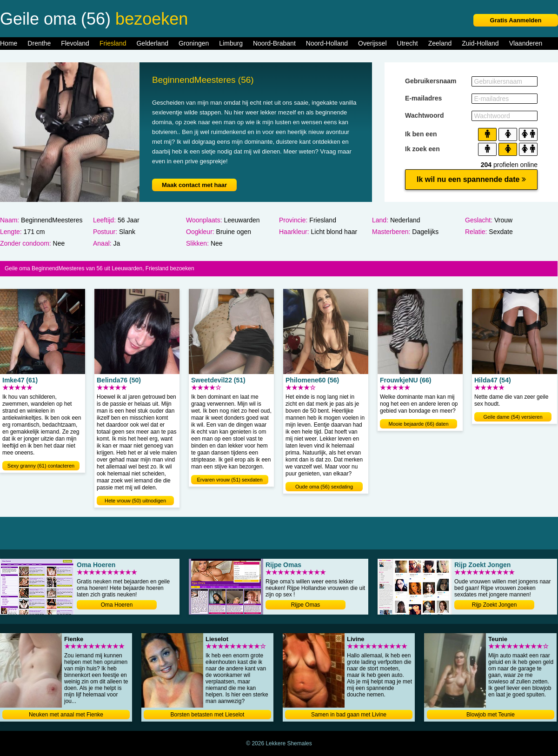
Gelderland (152, 43)
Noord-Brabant (274, 43)
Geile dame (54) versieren (513, 417)
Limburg (231, 43)
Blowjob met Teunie (491, 715)
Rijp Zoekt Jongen (495, 605)
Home (9, 43)
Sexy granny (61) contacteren (41, 466)
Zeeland (440, 43)
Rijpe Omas (306, 605)
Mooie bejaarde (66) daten (418, 424)
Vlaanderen (526, 43)
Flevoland (75, 43)
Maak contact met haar (194, 185)
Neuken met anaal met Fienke (66, 715)
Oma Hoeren (117, 605)
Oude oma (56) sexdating (324, 487)
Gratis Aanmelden (516, 20)
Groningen (194, 43)
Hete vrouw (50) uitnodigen (135, 501)
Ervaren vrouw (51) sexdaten (229, 480)
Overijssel (372, 43)
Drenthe (39, 43)
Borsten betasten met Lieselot (208, 715)
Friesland (113, 43)
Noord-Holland (327, 43)
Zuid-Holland (480, 43)
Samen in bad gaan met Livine (349, 715)
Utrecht (408, 43)
